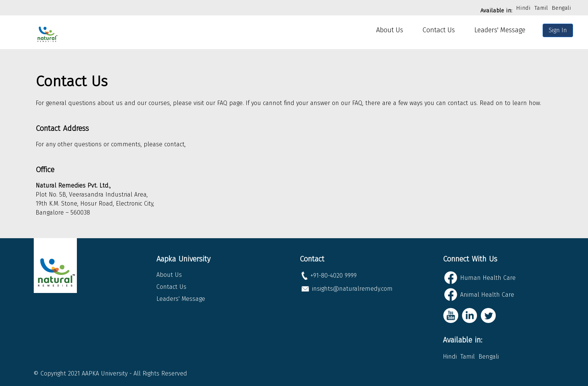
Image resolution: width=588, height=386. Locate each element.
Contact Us (439, 30)
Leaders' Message (500, 30)
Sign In (558, 30)
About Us (390, 30)
